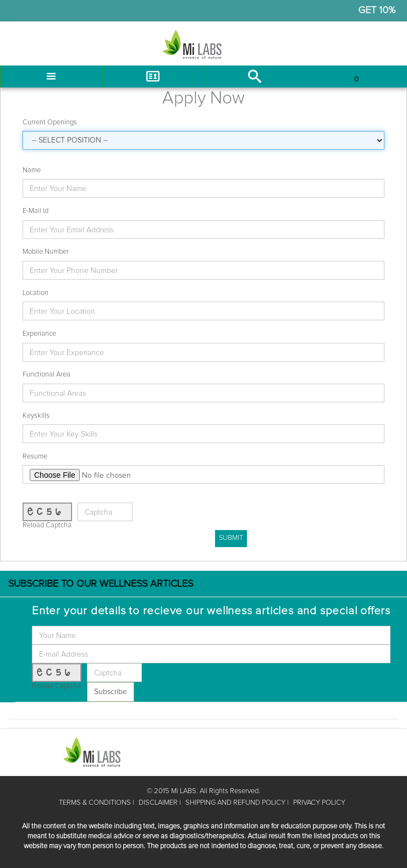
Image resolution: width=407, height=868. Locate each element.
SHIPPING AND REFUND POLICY (235, 803)
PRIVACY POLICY (319, 803)
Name (32, 170)
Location (35, 293)
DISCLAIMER (158, 803)
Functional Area (46, 375)
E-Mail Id (35, 211)
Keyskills (36, 416)
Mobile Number (46, 252)
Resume (35, 457)
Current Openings (50, 122)
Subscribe (111, 692)
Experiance (39, 334)
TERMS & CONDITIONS (95, 803)
